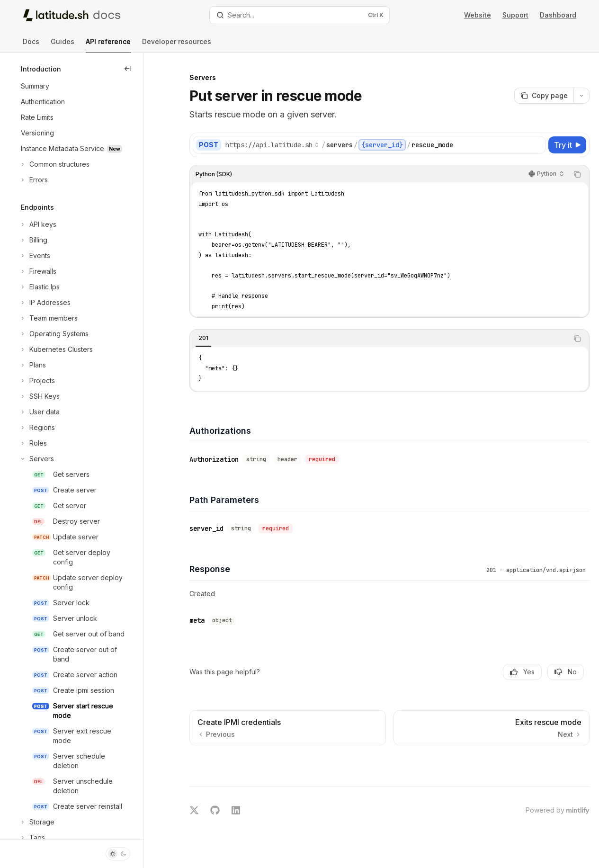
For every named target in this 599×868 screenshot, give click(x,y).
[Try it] (567, 145)
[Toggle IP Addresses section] (45, 303)
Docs (31, 45)
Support (515, 15)
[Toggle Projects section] (37, 381)
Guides (63, 45)
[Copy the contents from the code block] (577, 174)
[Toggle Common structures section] (54, 164)
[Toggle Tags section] (32, 838)
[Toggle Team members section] (48, 318)
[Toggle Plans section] (32, 365)
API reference (108, 45)
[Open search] (299, 15)
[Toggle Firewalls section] (38, 271)
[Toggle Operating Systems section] (54, 334)
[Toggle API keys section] (38, 224)
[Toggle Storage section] (37, 822)
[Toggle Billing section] (33, 240)
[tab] (203, 338)
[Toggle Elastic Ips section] (39, 287)
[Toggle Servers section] (36, 459)
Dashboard (558, 15)
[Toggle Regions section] (37, 428)
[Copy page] (544, 96)
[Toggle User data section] (39, 412)
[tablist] (379, 339)
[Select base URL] (272, 145)
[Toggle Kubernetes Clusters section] (56, 349)
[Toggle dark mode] (118, 854)
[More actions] (581, 96)
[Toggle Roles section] (33, 443)
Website (478, 15)
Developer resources (177, 45)
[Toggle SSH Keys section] (39, 396)
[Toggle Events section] (35, 256)
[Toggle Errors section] (33, 180)
